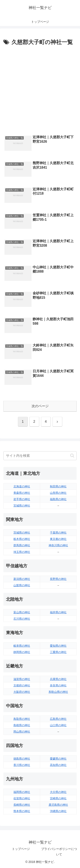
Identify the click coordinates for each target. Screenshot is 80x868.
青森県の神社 (22, 493)
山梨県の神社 (22, 585)
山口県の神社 (58, 725)
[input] (40, 456)
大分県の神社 (58, 792)
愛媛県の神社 (58, 759)
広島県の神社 (58, 719)
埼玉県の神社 (22, 552)
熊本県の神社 (22, 811)
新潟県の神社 (22, 579)
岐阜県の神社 (22, 646)
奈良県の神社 (58, 685)
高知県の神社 (58, 765)
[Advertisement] (40, 89)
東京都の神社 (58, 539)
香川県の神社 (22, 765)
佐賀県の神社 (22, 798)
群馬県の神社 (22, 545)
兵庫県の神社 (58, 679)
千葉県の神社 (58, 533)
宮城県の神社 (22, 506)
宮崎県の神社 (58, 798)
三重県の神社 (58, 652)
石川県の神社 (22, 619)
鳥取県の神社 (22, 719)
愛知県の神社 (58, 646)
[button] (72, 456)
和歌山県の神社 (58, 692)
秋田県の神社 (58, 486)
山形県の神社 (58, 493)
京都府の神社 (22, 685)
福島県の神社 (58, 499)
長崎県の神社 (22, 805)
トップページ (21, 849)
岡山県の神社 (22, 732)
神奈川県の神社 (58, 545)
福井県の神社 (58, 612)
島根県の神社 (22, 725)
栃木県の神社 (22, 539)
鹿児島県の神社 (58, 805)
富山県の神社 (22, 612)
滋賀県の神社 (22, 679)
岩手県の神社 (22, 499)
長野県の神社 (58, 579)
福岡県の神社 (22, 792)
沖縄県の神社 (58, 811)
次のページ (40, 406)
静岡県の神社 (22, 652)
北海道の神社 (22, 486)
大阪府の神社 (22, 692)
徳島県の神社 (22, 759)
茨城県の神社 (22, 533)
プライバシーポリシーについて (59, 852)
